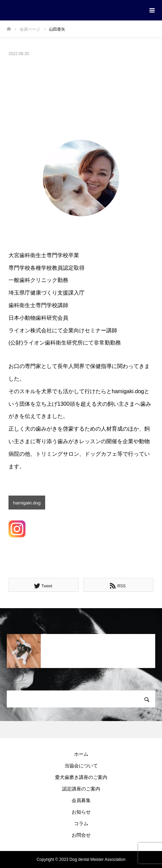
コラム (81, 823)
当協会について (81, 766)
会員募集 (81, 800)
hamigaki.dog (27, 503)
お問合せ (81, 835)
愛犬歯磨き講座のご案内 (81, 777)
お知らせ (81, 812)
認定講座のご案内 (81, 789)
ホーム (81, 754)
